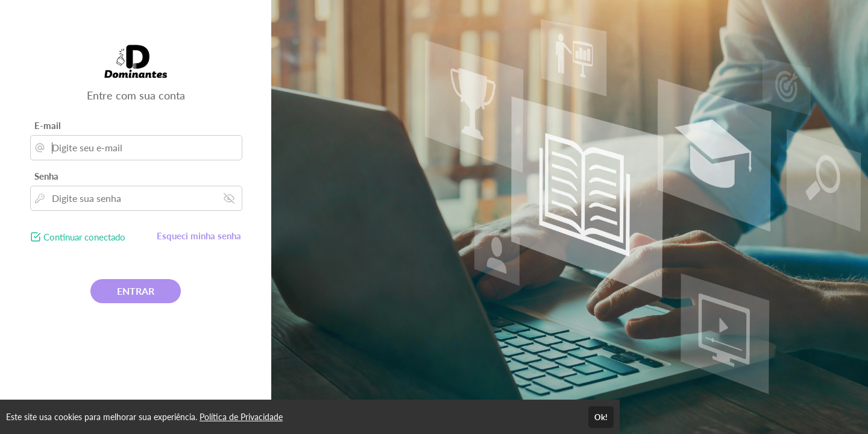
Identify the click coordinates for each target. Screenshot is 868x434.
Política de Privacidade (241, 417)
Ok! (601, 417)
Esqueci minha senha (199, 236)
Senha (46, 176)
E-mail (48, 125)
